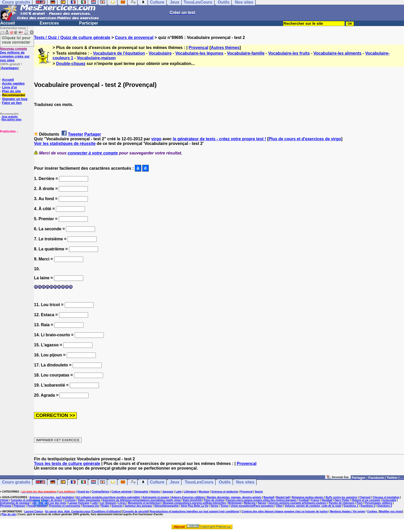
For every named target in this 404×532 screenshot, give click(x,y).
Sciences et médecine (225, 492)
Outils (225, 482)
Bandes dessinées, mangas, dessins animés (234, 497)
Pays (360, 503)
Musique (204, 492)
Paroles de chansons (342, 503)
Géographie (141, 492)
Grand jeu (83, 492)
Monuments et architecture (144, 503)
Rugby (105, 506)
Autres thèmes (225, 48)
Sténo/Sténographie (166, 506)
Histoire (155, 492)
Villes (279, 506)
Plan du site (11, 91)
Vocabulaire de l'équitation (119, 53)
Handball (327, 500)
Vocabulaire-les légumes (199, 53)
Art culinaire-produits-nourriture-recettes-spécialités (108, 497)
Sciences (117, 506)
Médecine (250, 503)
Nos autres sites (11, 120)
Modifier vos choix (391, 511)
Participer (89, 23)
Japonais (168, 492)
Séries (214, 506)
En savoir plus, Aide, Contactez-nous (68, 511)
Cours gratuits (16, 482)
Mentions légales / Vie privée (348, 511)
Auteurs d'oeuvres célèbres (188, 497)
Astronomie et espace (156, 497)
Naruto (262, 503)
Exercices (49, 23)
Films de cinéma (214, 500)
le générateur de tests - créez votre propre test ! (220, 139)
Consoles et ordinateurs (26, 500)
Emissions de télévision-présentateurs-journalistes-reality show (142, 500)
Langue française (79, 503)
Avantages (9, 68)
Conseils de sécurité (136, 511)
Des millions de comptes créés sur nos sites (15, 54)
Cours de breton (52, 500)
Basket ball (283, 497)
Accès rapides (13, 83)
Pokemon (19, 506)
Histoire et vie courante (366, 500)
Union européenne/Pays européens (252, 506)
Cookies (372, 511)
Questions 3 (385, 506)
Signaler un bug (15, 99)
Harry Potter (342, 500)
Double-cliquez (71, 64)
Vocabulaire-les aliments (338, 53)
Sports (259, 492)
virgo (156, 139)
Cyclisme (70, 500)
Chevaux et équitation (386, 497)
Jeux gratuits (10, 117)
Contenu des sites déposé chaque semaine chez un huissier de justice (285, 511)
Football (304, 500)
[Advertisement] (15, 159)
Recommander (14, 95)
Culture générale (122, 492)
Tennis (224, 506)
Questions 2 (368, 506)
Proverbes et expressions (65, 506)
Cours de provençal (134, 38)
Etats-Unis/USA (192, 500)
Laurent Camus (34, 511)
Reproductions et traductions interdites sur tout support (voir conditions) (195, 511)
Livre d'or (10, 87)
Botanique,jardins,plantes (308, 497)
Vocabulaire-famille (246, 53)
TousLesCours (199, 482)
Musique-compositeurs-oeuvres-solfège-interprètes (195, 503)
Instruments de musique (15, 503)
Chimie (4, 500)
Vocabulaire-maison (96, 58)
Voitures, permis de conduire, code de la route (313, 506)
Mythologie (235, 503)
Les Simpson (108, 503)
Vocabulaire (160, 53)
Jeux (174, 482)
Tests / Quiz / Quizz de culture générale (72, 38)
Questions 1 (351, 506)
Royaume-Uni (91, 506)
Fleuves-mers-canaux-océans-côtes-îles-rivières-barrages (261, 500)
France (315, 500)
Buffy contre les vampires (341, 497)
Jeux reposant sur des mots (49, 503)
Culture (157, 482)
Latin (179, 492)
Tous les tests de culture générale (67, 464)
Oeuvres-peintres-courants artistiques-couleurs (297, 503)
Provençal (198, 48)
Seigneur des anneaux (138, 506)
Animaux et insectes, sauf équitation (52, 497)
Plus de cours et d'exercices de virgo (305, 139)
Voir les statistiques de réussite (65, 144)
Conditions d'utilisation (107, 511)
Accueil (8, 23)
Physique (6, 506)
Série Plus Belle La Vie (195, 506)
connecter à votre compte (93, 153)
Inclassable (389, 500)
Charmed (365, 497)
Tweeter (76, 134)
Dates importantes (89, 500)
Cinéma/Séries (100, 492)
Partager (93, 134)
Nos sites (245, 482)
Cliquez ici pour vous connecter (16, 40)
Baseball (269, 497)
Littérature (190, 492)
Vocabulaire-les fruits (289, 53)
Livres (122, 503)
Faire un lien (12, 103)
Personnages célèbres (378, 503)
